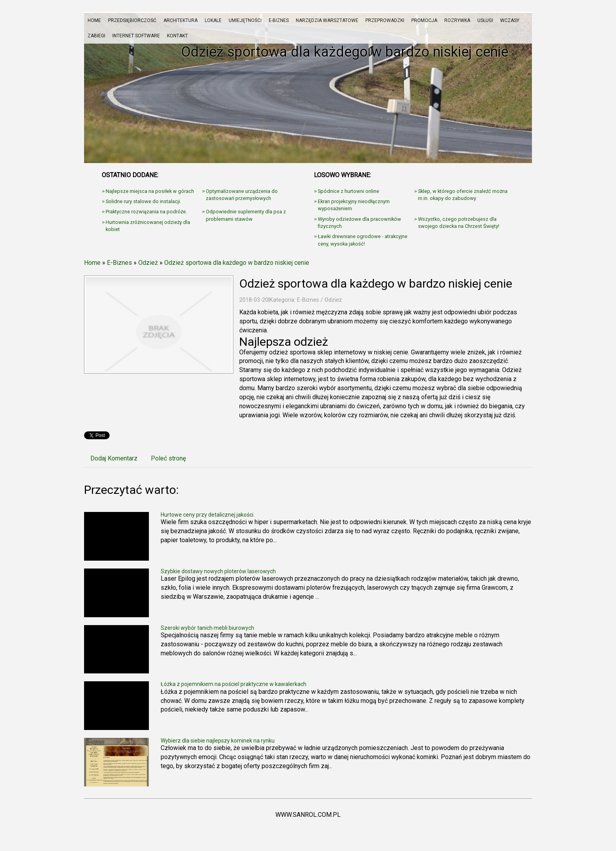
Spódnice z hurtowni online (348, 191)
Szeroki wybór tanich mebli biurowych (207, 628)
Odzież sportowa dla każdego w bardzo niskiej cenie (237, 263)
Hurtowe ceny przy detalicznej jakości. (208, 515)
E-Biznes (119, 263)
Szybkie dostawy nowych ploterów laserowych (218, 571)
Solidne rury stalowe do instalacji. (143, 201)
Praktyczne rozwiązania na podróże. (146, 212)
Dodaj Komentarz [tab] (114, 458)
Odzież (148, 263)
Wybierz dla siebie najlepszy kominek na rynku (218, 741)
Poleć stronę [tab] (168, 458)
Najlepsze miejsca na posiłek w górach (150, 191)
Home (92, 263)
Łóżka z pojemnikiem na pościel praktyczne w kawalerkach (234, 684)
